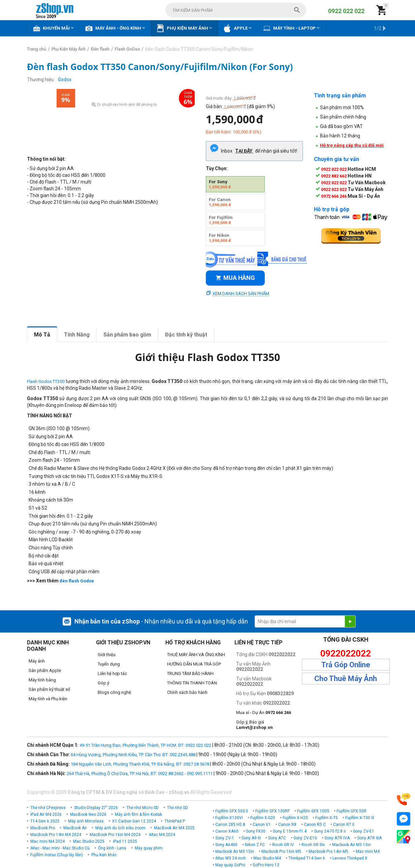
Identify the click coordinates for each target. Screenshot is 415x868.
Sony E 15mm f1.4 (290, 831)
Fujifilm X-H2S (295, 818)
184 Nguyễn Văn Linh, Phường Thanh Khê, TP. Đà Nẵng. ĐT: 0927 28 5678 (140, 764)
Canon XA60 (227, 831)
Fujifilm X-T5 (327, 818)
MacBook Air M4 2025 (174, 828)
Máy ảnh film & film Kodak (138, 814)
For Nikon (220, 238)
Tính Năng (77, 335)
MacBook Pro (43, 828)
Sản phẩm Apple (45, 670)
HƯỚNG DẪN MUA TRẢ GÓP (194, 664)
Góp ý (103, 683)
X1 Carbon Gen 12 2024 (134, 821)
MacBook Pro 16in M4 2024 (115, 835)
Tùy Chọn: (217, 168)
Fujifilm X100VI (229, 818)
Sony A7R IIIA (369, 838)
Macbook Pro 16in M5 (281, 851)
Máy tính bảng (42, 680)
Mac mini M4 (368, 851)
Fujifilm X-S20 (263, 818)
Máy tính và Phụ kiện (48, 699)
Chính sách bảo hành (187, 692)
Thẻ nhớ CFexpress (48, 808)
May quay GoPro (230, 865)
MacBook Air (75, 828)
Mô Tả (42, 335)
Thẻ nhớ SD (178, 808)
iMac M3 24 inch (231, 858)
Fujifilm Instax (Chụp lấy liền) (57, 855)
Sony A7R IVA (337, 838)
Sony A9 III (251, 838)
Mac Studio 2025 (89, 841)
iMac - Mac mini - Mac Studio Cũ (60, 848)
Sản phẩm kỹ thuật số (49, 689)
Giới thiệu (107, 655)
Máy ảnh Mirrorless (86, 821)
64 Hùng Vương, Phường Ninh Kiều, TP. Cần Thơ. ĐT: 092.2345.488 (133, 755)
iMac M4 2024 (162, 835)
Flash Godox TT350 (46, 381)
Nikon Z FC (255, 845)
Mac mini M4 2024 (47, 841)
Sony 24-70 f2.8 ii (330, 831)
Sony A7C (277, 838)
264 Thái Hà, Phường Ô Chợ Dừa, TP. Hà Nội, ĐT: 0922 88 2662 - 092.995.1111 (140, 774)
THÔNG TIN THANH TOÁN (192, 683)
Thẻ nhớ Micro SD (142, 808)
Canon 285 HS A (230, 825)
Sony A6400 (226, 845)
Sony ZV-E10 (305, 838)
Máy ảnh (37, 661)
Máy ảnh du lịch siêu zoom (120, 828)
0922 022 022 (346, 11)
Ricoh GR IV (283, 845)
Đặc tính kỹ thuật (186, 335)
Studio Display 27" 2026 (96, 808)
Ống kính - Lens (112, 848)
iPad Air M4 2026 (46, 814)
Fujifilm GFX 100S (313, 811)
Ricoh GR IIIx (313, 845)
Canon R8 (287, 825)
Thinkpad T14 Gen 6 (307, 858)
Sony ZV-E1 (364, 831)
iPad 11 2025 (125, 841)
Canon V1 (262, 825)
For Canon (220, 202)
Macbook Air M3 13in (352, 845)
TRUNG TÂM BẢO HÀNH (190, 673)
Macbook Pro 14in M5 (328, 851)
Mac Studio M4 (267, 858)
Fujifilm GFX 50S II (232, 811)
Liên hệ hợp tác (112, 673)
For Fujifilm (221, 220)
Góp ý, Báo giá (254, 725)
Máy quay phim (149, 848)
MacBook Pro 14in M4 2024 (56, 835)
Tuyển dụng (109, 664)
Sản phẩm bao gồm (127, 335)
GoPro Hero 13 (266, 865)
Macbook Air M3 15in (235, 851)
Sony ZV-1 (225, 838)
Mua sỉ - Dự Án (264, 713)
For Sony (220, 184)
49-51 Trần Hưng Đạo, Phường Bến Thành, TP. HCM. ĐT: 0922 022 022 (145, 745)
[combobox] (236, 10)
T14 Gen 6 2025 (45, 821)
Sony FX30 (256, 831)
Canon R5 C (315, 825)
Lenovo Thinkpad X (350, 858)
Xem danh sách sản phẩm (241, 294)
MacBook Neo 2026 (88, 814)
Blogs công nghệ (114, 692)
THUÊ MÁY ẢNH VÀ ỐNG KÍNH (196, 655)
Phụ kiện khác (104, 855)
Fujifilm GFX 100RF (273, 811)
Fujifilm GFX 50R (352, 811)
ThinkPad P (175, 821)
